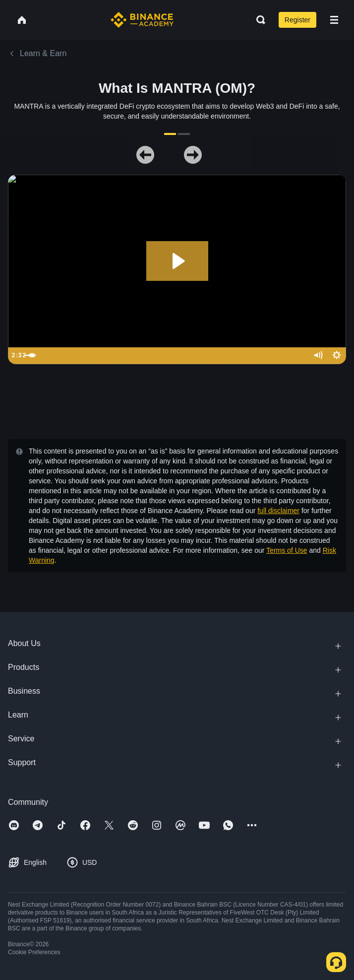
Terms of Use (287, 550)
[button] (334, 20)
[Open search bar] (258, 20)
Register (297, 20)
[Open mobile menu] (334, 20)
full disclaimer (278, 511)
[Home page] (142, 20)
